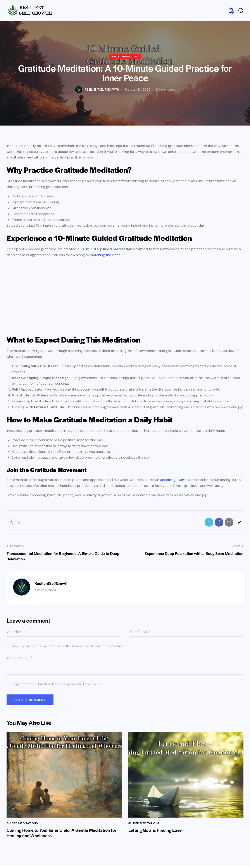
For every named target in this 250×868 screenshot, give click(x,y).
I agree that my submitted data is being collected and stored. (57, 685)
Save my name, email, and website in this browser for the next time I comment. (69, 647)
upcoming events (174, 480)
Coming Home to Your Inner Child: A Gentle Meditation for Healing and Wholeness (63, 836)
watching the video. (106, 255)
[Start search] (241, 11)
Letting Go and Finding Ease (156, 833)
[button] (13, 523)
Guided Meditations (125, 56)
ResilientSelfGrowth (52, 585)
